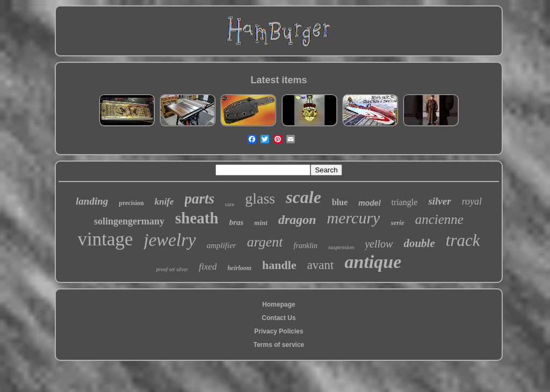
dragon (297, 220)
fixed (208, 267)
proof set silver (172, 269)
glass (260, 198)
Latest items (278, 80)
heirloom (239, 268)
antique (373, 262)
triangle (405, 202)
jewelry (170, 240)
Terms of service (279, 345)
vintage (106, 239)
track (463, 240)
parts (200, 199)
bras (237, 222)
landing (92, 201)
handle (279, 265)
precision (131, 203)
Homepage (278, 304)
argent (265, 242)
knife (164, 202)
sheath (197, 218)
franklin (306, 246)
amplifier (222, 245)
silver (439, 201)
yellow (379, 244)
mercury (354, 218)
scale (303, 197)
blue (340, 202)
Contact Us (278, 318)
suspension (341, 247)
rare (230, 204)
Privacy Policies (278, 331)
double (419, 243)
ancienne (439, 219)
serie (397, 223)
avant (321, 265)
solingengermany (129, 221)
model (369, 203)
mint (261, 223)
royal (472, 201)
